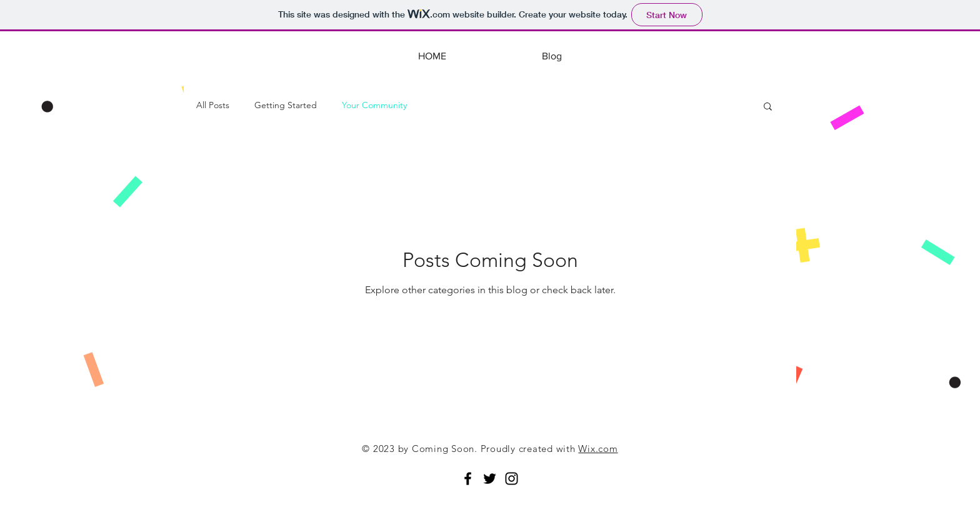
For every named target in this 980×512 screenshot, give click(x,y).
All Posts (213, 105)
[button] (768, 107)
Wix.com (598, 449)
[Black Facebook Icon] (468, 479)
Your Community (374, 105)
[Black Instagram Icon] (512, 479)
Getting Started (286, 105)
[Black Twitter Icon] (490, 479)
